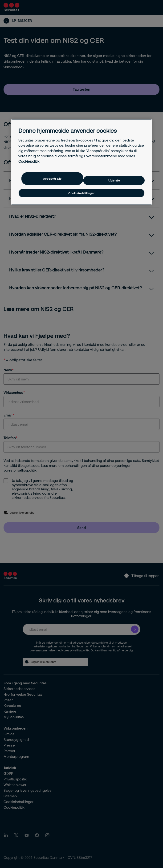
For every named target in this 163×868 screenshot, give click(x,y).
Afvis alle (114, 180)
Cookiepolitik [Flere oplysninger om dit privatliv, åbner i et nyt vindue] (29, 161)
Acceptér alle (52, 179)
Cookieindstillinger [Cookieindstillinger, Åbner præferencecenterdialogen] (81, 193)
